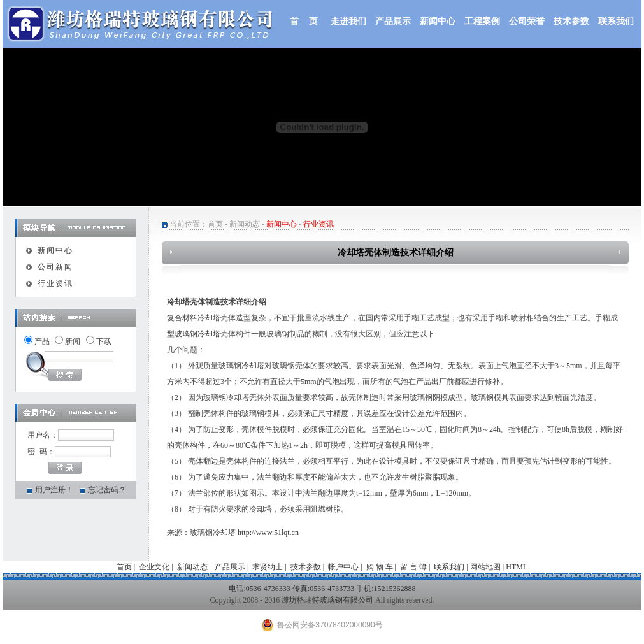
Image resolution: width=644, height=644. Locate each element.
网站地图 (485, 567)
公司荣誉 (527, 21)
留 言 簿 (413, 567)
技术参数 (571, 21)
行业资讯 (55, 283)
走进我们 (348, 21)
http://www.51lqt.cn (268, 533)
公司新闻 (55, 267)
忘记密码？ (107, 490)
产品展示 (393, 21)
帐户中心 (343, 567)
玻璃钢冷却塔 (197, 334)
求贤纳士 (268, 567)
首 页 (304, 21)
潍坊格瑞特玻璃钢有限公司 (327, 600)
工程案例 (482, 21)
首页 (215, 224)
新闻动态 (245, 224)
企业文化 (154, 567)
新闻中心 (438, 21)
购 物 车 (380, 567)
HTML (517, 567)
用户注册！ (54, 490)
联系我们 (616, 21)
